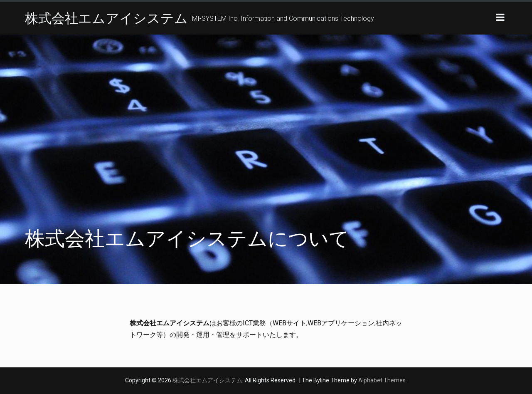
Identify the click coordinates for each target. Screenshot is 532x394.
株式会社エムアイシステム (106, 18)
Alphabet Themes (382, 380)
